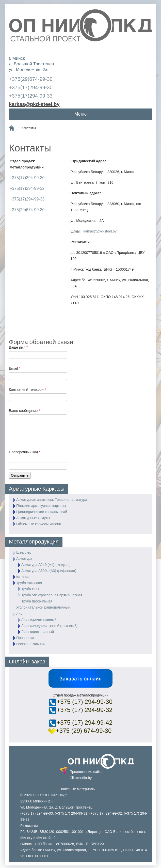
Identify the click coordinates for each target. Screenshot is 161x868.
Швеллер (24, 552)
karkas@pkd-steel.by (100, 231)
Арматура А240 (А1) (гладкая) (46, 565)
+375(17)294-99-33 (31, 96)
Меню (81, 114)
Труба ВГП (30, 589)
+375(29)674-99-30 (31, 79)
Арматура (24, 559)
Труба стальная (29, 583)
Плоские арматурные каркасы (41, 506)
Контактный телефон (27, 390)
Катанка (23, 577)
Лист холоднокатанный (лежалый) (50, 626)
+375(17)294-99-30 (31, 87)
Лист (20, 613)
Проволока (25, 638)
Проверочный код (25, 452)
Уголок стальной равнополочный (43, 607)
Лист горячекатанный (39, 619)
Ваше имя (18, 347)
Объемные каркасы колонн (39, 524)
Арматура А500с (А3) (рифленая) (49, 571)
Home (12, 128)
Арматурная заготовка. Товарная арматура (52, 500)
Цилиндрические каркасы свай (42, 512)
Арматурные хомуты (33, 518)
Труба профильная (37, 601)
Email (14, 368)
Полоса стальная (30, 644)
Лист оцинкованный (38, 632)
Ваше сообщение (25, 411)
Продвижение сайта (86, 775)
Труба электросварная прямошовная (52, 595)
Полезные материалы (77, 789)
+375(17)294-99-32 (27, 188)
